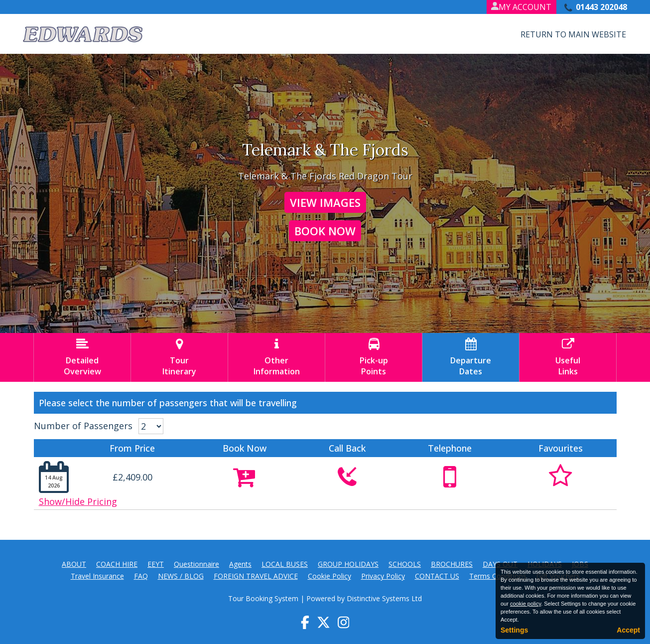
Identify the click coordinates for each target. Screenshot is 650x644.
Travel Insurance (97, 576)
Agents (240, 564)
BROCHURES (452, 564)
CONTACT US (437, 576)
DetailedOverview (82, 357)
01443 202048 (601, 7)
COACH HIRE (117, 564)
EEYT (156, 564)
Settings (514, 630)
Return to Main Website (573, 34)
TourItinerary (179, 357)
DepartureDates (471, 357)
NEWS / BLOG (181, 576)
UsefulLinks (568, 357)
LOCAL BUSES (285, 564)
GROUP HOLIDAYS (348, 564)
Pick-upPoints (374, 357)
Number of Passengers (83, 426)
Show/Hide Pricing (78, 501)
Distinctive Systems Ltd (384, 598)
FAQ (141, 576)
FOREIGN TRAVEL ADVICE (256, 576)
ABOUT (74, 564)
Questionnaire (196, 564)
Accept (628, 630)
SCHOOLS (405, 564)
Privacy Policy (383, 576)
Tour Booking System (263, 598)
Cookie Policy (329, 576)
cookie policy (525, 604)
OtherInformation (276, 357)
